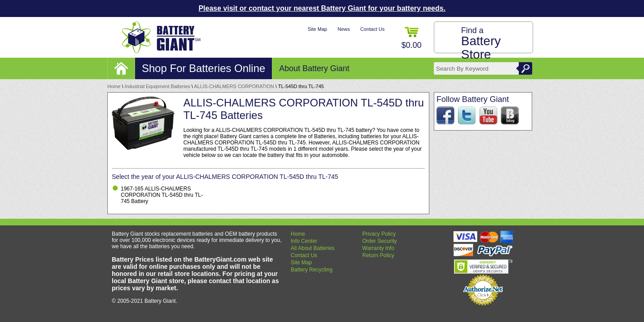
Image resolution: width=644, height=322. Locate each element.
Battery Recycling (311, 270)
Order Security (379, 241)
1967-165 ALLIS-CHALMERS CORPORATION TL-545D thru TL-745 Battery (162, 195)
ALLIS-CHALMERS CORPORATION (234, 86)
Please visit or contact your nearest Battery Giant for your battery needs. (322, 8)
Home (114, 86)
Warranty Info (378, 248)
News (344, 29)
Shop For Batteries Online (203, 68)
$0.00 (411, 38)
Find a (481, 44)
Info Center (304, 241)
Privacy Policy (379, 234)
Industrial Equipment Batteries (158, 86)
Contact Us (373, 29)
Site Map (317, 29)
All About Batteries (313, 248)
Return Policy (378, 255)
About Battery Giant (314, 68)
